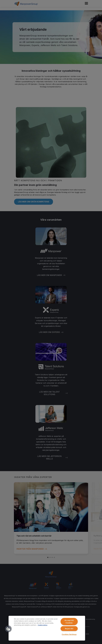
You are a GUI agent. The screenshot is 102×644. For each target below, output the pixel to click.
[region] (47, 628)
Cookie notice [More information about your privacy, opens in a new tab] (42, 625)
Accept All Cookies (69, 622)
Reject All (69, 629)
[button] (8, 629)
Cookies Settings (69, 634)
